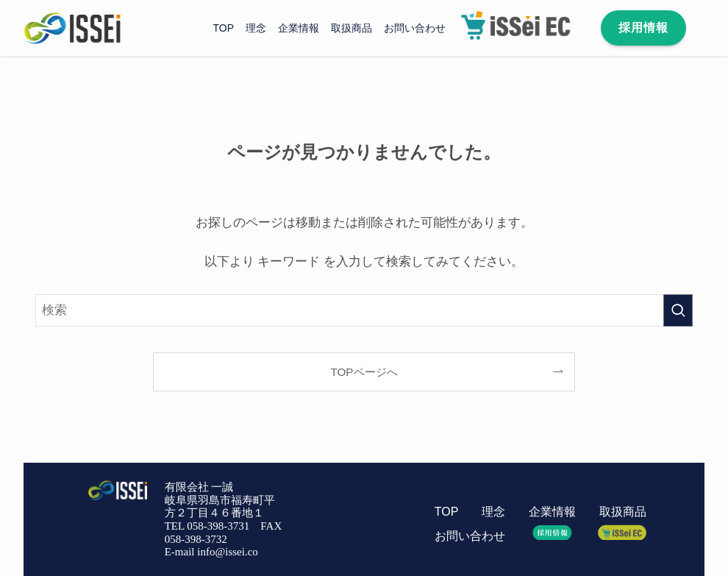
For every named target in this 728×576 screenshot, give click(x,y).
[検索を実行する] (678, 310)
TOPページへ (364, 372)
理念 (493, 512)
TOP (446, 512)
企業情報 (552, 512)
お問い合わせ (470, 536)
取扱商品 (623, 512)
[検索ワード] (364, 310)
